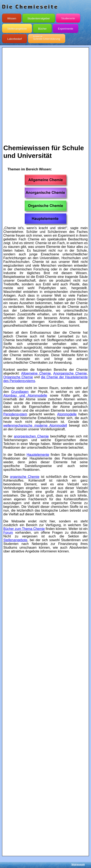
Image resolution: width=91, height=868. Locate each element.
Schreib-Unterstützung (47, 38)
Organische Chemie (18, 377)
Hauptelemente (38, 455)
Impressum (78, 864)
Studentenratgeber (39, 17)
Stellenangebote (17, 28)
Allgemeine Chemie (36, 373)
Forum (8, 533)
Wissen (12, 17)
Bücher (42, 28)
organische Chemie (25, 477)
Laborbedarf (15, 38)
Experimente (66, 28)
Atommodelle (67, 414)
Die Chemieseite (30, 6)
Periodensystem (15, 414)
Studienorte (68, 17)
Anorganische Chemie (70, 373)
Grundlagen (20, 392)
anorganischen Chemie (31, 436)
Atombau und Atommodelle (25, 395)
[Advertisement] (45, 94)
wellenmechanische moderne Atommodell (35, 425)
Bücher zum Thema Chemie (24, 529)
